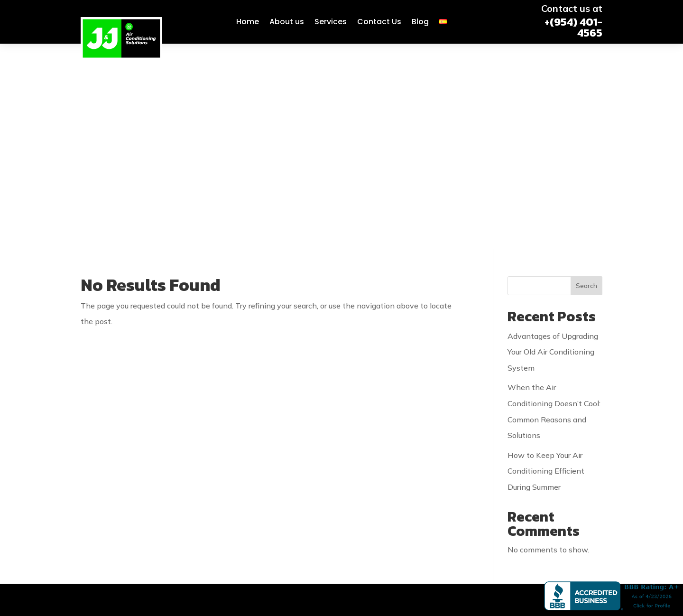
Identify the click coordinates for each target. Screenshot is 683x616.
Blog (420, 22)
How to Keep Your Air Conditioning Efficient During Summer (546, 266)
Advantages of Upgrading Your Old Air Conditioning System (553, 147)
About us (287, 22)
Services (331, 22)
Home (248, 22)
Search (586, 81)
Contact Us (379, 22)
